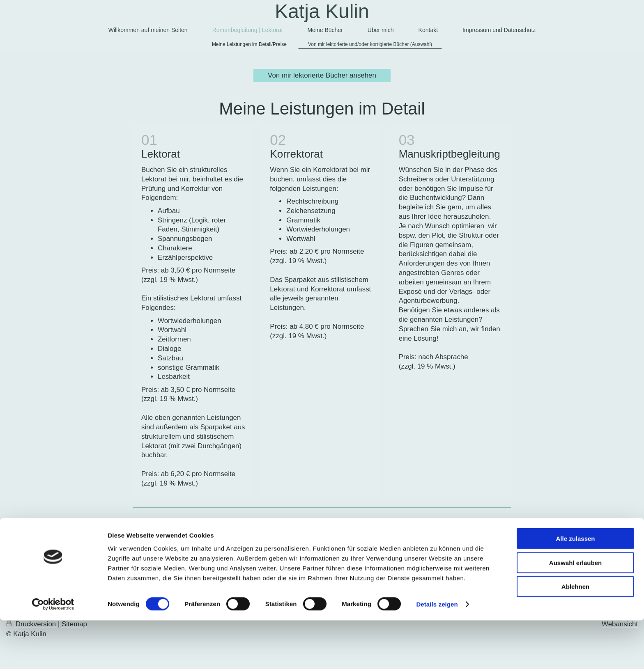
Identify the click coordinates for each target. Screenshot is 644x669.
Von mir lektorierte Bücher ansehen (322, 75)
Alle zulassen (575, 587)
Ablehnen (575, 635)
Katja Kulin (322, 11)
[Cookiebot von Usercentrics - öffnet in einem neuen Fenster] (53, 653)
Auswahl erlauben (575, 611)
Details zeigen (437, 653)
